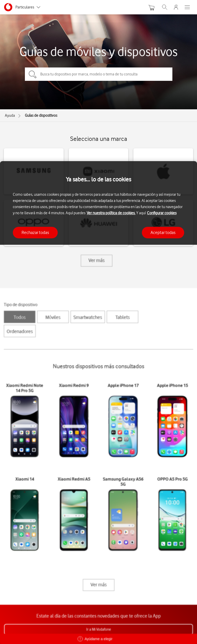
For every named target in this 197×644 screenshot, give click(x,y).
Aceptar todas (163, 232)
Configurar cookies (162, 213)
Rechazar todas (35, 232)
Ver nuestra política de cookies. (111, 213)
